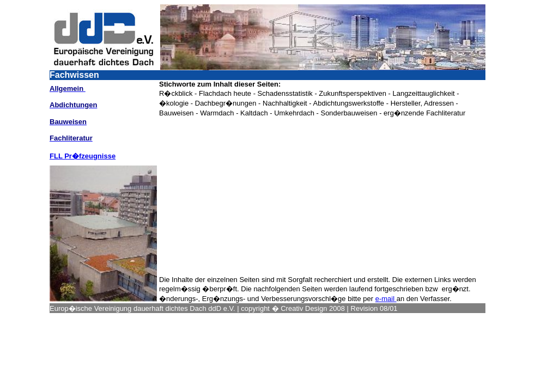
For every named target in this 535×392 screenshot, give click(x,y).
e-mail (386, 299)
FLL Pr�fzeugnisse (83, 156)
